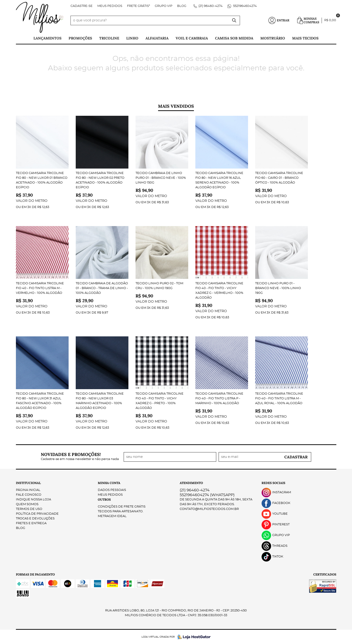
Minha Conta (109, 483)
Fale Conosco (29, 495)
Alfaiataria (157, 38)
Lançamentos (47, 38)
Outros (104, 500)
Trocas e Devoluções (35, 519)
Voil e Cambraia (192, 38)
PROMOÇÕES (80, 38)
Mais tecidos (305, 38)
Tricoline (109, 38)
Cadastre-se (82, 6)
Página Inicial (28, 490)
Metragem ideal (112, 516)
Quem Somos (27, 504)
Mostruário (273, 38)
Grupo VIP (164, 6)
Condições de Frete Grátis (122, 507)
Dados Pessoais (112, 490)
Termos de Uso (29, 509)
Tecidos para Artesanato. (121, 511)
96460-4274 (211, 6)
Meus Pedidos (110, 6)
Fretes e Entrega (31, 523)
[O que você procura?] (234, 20)
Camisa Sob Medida (234, 38)
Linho (132, 38)
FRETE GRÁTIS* (138, 6)
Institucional (28, 483)
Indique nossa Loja (33, 500)
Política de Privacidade (37, 514)
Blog (182, 6)
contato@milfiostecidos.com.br (209, 509)
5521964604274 (245, 6)
